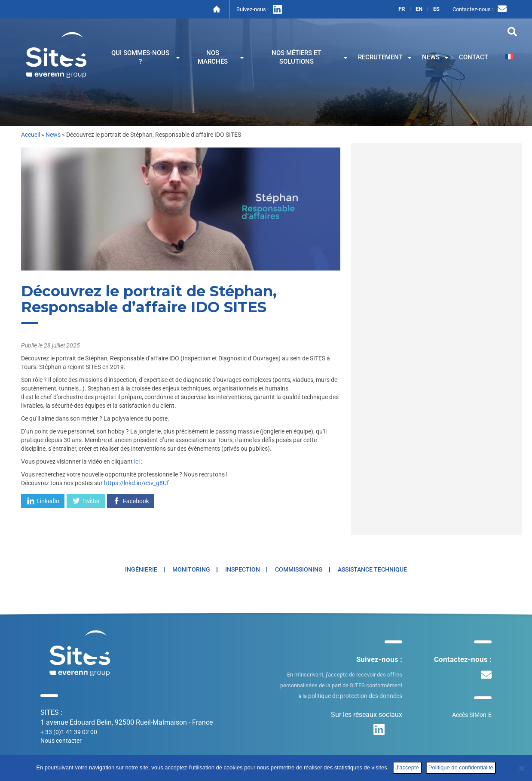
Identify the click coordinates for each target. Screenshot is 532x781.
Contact (474, 57)
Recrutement (385, 57)
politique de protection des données (355, 696)
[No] (521, 768)
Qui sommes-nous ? (146, 57)
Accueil (31, 135)
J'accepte (407, 767)
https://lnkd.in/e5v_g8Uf (136, 483)
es (436, 9)
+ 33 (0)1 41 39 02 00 (69, 732)
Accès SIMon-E (472, 715)
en (419, 9)
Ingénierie (141, 569)
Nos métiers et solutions (309, 57)
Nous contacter (61, 741)
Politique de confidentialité (461, 767)
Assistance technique (372, 569)
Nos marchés (221, 57)
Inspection (243, 569)
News (435, 57)
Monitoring (191, 569)
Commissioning (299, 569)
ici (137, 461)
